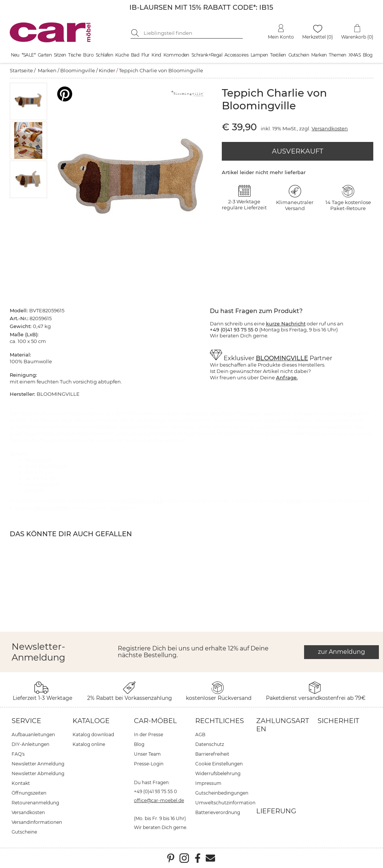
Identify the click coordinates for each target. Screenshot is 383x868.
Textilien (278, 55)
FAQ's (18, 754)
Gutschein (299, 55)
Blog (368, 55)
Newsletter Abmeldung (38, 773)
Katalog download (93, 735)
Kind (156, 55)
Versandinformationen (37, 822)
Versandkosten (330, 128)
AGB (200, 735)
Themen (337, 55)
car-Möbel (155, 721)
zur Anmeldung (341, 652)
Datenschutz (210, 744)
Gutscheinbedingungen (222, 793)
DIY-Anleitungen (30, 744)
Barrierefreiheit (212, 754)
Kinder (107, 70)
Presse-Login (149, 764)
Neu (15, 55)
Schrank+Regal (207, 55)
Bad (135, 55)
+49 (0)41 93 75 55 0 (155, 791)
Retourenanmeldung (35, 803)
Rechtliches (220, 721)
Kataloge (91, 721)
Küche (122, 55)
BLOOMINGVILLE (282, 358)
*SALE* (29, 55)
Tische (74, 55)
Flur (145, 55)
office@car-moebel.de (159, 800)
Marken (319, 55)
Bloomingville (78, 70)
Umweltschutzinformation (225, 803)
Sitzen (60, 55)
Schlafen (104, 55)
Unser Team (147, 754)
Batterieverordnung (218, 812)
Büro (88, 55)
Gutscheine (24, 832)
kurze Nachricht (286, 324)
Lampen (259, 55)
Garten (45, 55)
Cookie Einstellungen (219, 764)
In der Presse (148, 735)
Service (26, 721)
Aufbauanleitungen (33, 735)
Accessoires (236, 55)
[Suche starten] (136, 33)
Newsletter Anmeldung (38, 764)
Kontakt (21, 783)
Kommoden (176, 55)
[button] (28, 101)
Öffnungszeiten (29, 793)
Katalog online (89, 744)
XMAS (355, 55)
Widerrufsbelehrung (218, 773)
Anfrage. (287, 377)
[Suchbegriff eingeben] (192, 33)
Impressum (208, 783)
